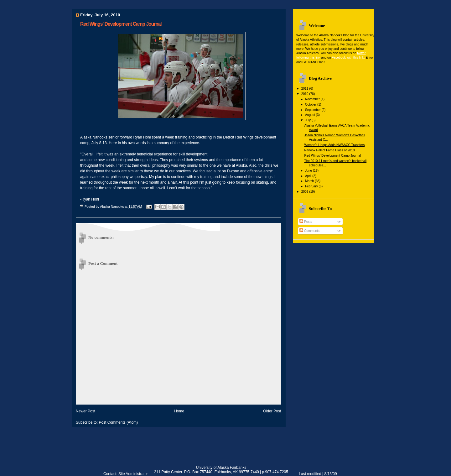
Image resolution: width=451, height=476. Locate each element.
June (309, 171)
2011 (305, 89)
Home (179, 411)
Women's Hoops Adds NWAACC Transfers (334, 145)
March (310, 181)
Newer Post (86, 411)
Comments (309, 231)
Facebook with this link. (348, 58)
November (313, 99)
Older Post (272, 411)
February (312, 186)
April (309, 176)
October (311, 105)
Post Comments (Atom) (118, 422)
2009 (305, 192)
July (308, 120)
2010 (305, 94)
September (313, 110)
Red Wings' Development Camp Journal (332, 156)
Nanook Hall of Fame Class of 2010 (329, 150)
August (311, 115)
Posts (306, 222)
